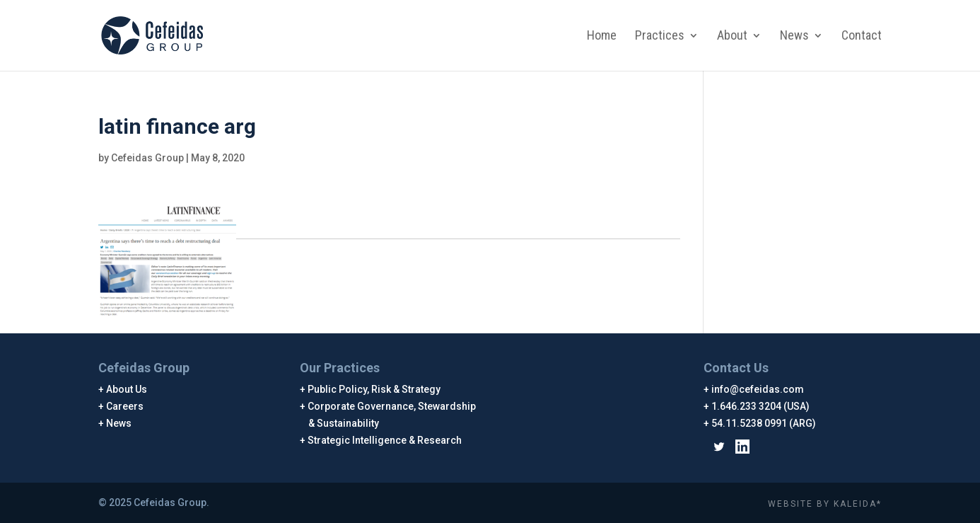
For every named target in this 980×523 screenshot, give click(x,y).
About (732, 36)
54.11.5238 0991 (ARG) (764, 423)
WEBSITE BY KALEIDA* (825, 504)
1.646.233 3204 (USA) (761, 406)
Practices (660, 36)
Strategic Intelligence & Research (385, 440)
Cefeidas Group (147, 158)
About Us (127, 389)
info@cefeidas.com (758, 389)
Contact (862, 36)
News (794, 36)
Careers (125, 406)
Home (602, 36)
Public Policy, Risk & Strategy (374, 389)
